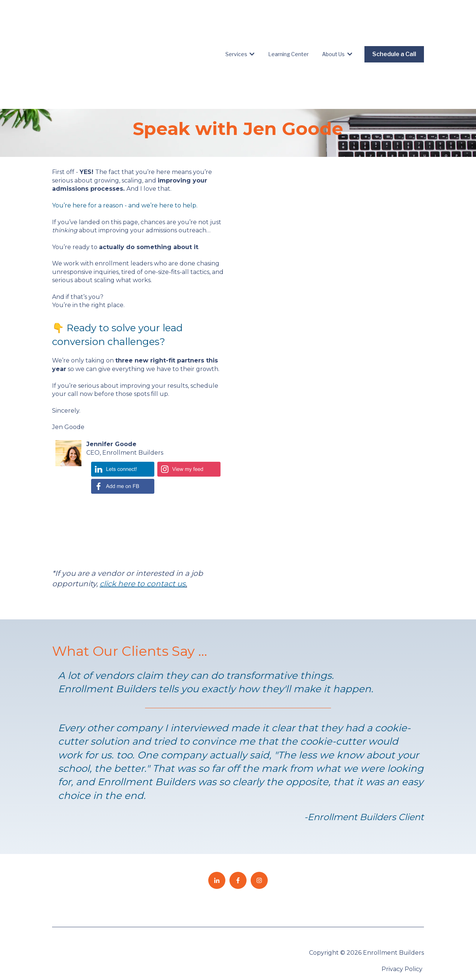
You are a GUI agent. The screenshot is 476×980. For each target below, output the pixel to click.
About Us (333, 28)
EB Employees (396, 954)
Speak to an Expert (395, 934)
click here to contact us (143, 532)
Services (236, 28)
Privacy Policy (403, 917)
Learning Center (288, 28)
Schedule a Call (394, 28)
